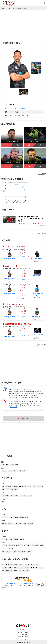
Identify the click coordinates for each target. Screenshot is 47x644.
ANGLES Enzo (37, 276)
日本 (3, 465)
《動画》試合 (22, 223)
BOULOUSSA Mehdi (37, 258)
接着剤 (15, 571)
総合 (3, 486)
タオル (10, 568)
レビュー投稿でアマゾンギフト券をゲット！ (18, 584)
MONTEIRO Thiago (10, 258)
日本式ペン (12, 545)
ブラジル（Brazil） (21, 108)
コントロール (21, 552)
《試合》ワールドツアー (33, 223)
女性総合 (15, 486)
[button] (19, 68)
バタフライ (5, 517)
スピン (14, 552)
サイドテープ (40, 568)
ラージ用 (30, 524)
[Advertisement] (23, 24)
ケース (32, 565)
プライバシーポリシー (23, 632)
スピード (8, 552)
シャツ (27, 565)
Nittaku (16, 517)
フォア (29, 486)
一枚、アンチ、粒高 (21, 524)
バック (34, 486)
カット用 (27, 545)
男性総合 (8, 486)
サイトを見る (14, 407)
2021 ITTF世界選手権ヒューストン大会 (18, 324)
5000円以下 (22, 486)
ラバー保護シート (7, 571)
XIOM (26, 517)
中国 (7, 465)
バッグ (38, 565)
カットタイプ (21, 471)
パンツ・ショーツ (19, 565)
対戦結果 (23, 257)
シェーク (4, 471)
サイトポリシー (23, 634)
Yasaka (22, 517)
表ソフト (40, 486)
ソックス (4, 568)
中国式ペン (19, 545)
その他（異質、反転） (37, 545)
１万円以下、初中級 (26, 496)
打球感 (29, 552)
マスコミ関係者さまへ (23, 637)
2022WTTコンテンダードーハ (15, 246)
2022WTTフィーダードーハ (14, 266)
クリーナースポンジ (25, 571)
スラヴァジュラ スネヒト (37, 294)
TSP (11, 517)
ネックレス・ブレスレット (21, 568)
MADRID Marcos (37, 316)
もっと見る (41, 173)
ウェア (10, 565)
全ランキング (6, 496)
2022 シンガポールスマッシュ (15, 304)
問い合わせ (23, 639)
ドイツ (12, 465)
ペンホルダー (12, 471)
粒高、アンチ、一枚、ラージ (10, 489)
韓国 (16, 465)
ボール (32, 568)
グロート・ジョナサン (37, 335)
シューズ (4, 565)
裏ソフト (4, 524)
